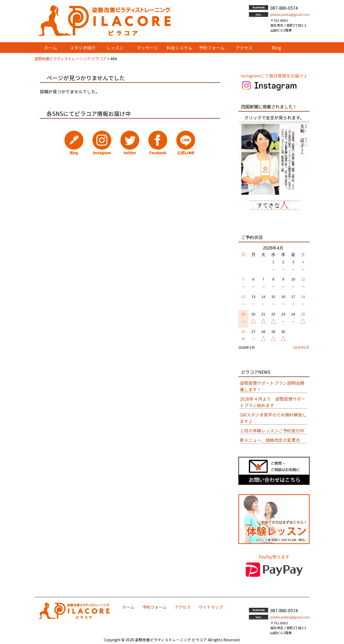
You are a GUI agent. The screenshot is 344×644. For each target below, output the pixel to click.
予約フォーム (155, 607)
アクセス (183, 607)
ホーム (128, 607)
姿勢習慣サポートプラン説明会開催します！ (272, 386)
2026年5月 (301, 348)
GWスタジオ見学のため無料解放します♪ (273, 418)
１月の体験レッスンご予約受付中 (272, 430)
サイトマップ (211, 607)
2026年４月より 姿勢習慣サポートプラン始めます (273, 402)
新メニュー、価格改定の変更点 (270, 440)
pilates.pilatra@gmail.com (290, 14)
